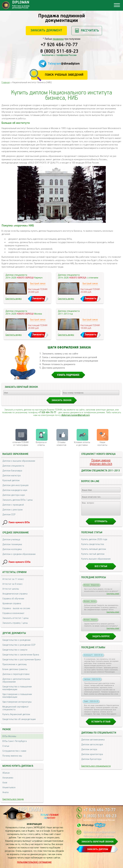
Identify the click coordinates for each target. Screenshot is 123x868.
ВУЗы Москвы (9, 736)
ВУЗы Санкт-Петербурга (15, 741)
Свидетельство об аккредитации (19, 719)
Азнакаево (8, 778)
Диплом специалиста (13, 466)
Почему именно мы (12, 756)
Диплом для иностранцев (15, 485)
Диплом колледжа (12, 549)
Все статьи (101, 569)
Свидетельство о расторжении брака (21, 660)
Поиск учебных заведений (64, 75)
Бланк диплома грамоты (15, 669)
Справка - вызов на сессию (16, 608)
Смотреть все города (13, 799)
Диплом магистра (12, 476)
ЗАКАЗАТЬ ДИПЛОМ (98, 849)
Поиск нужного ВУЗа (19, 522)
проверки (58, 39)
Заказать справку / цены (15, 623)
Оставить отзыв (101, 724)
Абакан (6, 773)
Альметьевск (9, 788)
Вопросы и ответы (41, 444)
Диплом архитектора (92, 757)
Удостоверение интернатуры (17, 702)
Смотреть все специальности (96, 769)
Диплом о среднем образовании (19, 554)
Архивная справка (12, 604)
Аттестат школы (11, 589)
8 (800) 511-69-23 (59, 51)
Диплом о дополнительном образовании (16, 680)
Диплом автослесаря (92, 747)
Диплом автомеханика (93, 742)
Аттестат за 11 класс (13, 579)
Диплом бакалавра (12, 471)
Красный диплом (11, 480)
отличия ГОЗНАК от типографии (21, 444)
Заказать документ (46, 30)
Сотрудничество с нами (14, 751)
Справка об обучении (13, 599)
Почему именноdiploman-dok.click (101, 462)
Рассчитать (90, 31)
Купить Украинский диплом (16, 714)
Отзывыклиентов (61, 444)
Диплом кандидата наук (15, 490)
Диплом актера (89, 752)
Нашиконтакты (102, 444)
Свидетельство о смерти (15, 650)
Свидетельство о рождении (16, 640)
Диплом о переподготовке (16, 674)
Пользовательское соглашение (34, 862)
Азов (5, 783)
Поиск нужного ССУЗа (19, 562)
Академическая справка (15, 594)
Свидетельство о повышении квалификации (17, 688)
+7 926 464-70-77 (59, 45)
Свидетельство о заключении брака (21, 655)
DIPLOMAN (30, 810)
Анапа (5, 792)
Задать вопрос (101, 639)
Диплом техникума (12, 544)
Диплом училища (11, 540)
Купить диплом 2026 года (94, 542)
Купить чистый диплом (93, 557)
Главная (6, 82)
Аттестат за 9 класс (12, 584)
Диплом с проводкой (13, 505)
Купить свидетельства (93, 547)
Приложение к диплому (15, 664)
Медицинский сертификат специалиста (16, 708)
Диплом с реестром (12, 510)
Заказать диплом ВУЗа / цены (18, 500)
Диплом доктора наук (14, 495)
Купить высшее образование (96, 562)
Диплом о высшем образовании (19, 461)
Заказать (38, 298)
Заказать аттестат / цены (15, 618)
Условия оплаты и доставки (82, 444)
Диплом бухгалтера (91, 762)
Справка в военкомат (13, 613)
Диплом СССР (9, 515)
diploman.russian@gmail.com (76, 415)
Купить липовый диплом (94, 552)
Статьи (6, 746)
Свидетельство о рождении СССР (19, 645)
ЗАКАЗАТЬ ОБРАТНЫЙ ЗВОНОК (97, 842)
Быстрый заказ (38, 284)
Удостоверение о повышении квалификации (17, 696)
